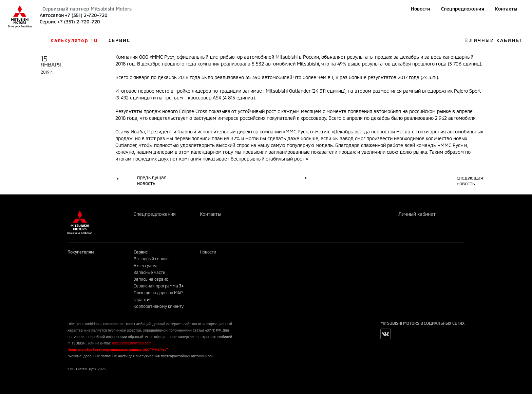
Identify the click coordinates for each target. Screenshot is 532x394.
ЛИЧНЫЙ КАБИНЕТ (496, 40)
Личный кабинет (417, 214)
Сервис (48, 22)
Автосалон (52, 15)
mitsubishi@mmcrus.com (132, 343)
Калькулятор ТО (74, 40)
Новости (421, 9)
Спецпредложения (463, 9)
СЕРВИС (120, 40)
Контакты (506, 9)
